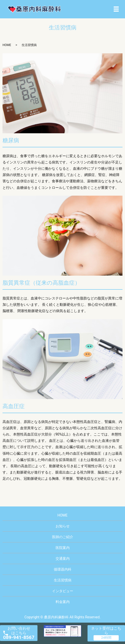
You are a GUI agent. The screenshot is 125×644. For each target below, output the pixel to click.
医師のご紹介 (63, 537)
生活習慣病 (63, 580)
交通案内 (63, 559)
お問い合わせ (19, 633)
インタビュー (63, 591)
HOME (7, 45)
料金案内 (63, 602)
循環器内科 (63, 569)
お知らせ (63, 526)
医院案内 (63, 548)
